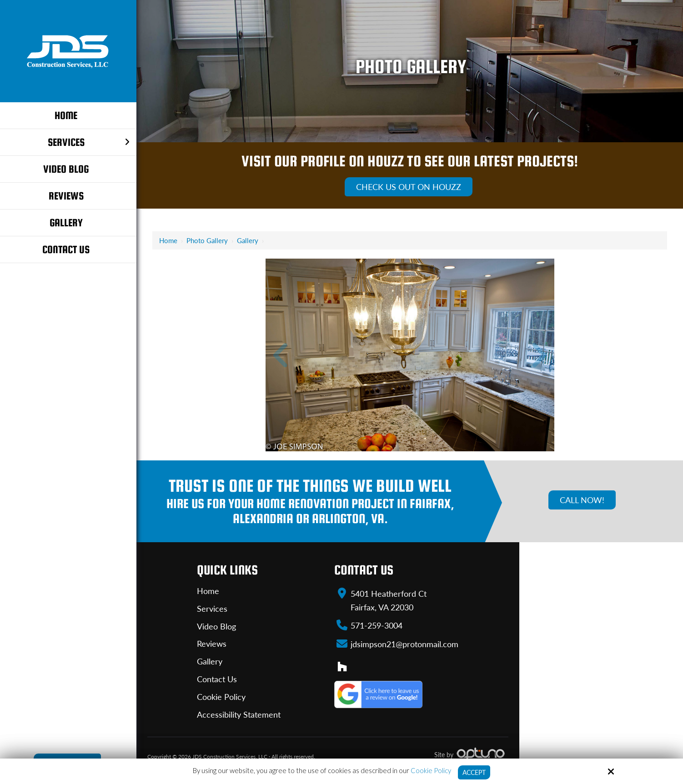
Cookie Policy (429, 770)
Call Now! (582, 500)
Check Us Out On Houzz (409, 187)
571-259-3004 (377, 625)
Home (168, 240)
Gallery (248, 240)
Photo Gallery (207, 240)
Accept (474, 772)
